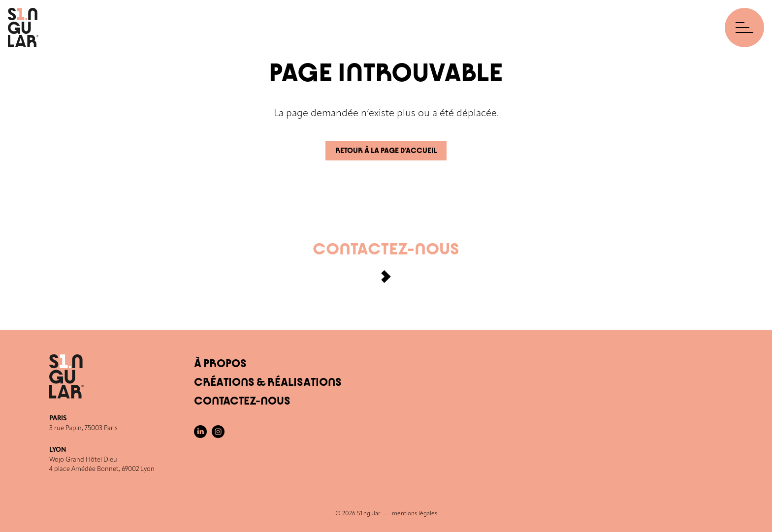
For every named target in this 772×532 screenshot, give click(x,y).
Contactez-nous (386, 267)
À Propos (220, 364)
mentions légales (415, 514)
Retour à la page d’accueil (386, 151)
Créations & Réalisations (268, 382)
